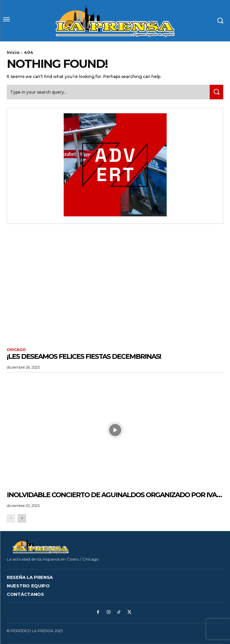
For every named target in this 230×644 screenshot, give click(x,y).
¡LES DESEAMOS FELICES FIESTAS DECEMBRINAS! (84, 356)
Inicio (13, 52)
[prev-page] (11, 518)
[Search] (216, 92)
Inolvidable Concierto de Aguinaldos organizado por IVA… (114, 495)
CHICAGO (16, 350)
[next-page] (22, 518)
